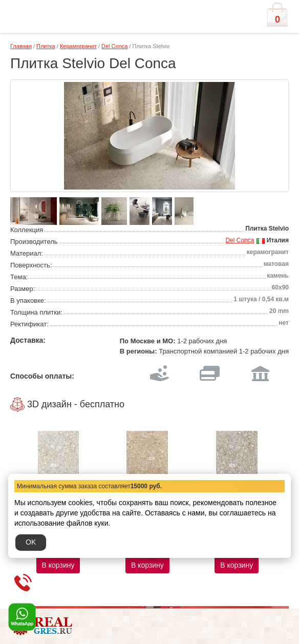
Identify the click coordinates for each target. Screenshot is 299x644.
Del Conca (114, 46)
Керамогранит (78, 46)
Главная (21, 46)
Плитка (46, 46)
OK (31, 542)
